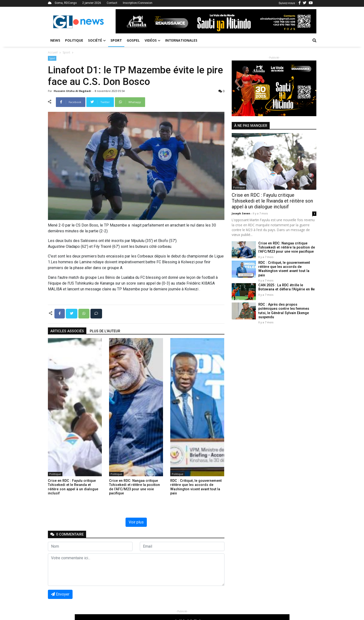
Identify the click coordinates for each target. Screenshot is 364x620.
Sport (116, 40)
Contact (112, 3)
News (55, 40)
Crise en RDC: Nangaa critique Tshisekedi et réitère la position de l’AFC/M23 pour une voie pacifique (286, 248)
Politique (74, 40)
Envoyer (60, 594)
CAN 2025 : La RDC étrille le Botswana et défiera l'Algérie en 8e (286, 284)
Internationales (181, 40)
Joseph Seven (241, 213)
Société (97, 40)
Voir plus (136, 522)
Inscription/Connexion (138, 3)
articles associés (67, 331)
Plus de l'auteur (105, 331)
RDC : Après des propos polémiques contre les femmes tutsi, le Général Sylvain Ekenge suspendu (284, 308)
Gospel (133, 40)
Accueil (53, 52)
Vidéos (152, 40)
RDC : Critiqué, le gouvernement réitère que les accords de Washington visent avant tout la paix (287, 267)
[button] (131, 21)
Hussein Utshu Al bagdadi (73, 91)
